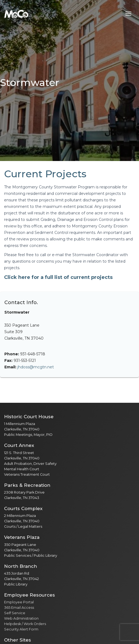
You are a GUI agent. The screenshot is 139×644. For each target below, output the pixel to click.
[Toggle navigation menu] (128, 14)
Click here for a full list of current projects (58, 277)
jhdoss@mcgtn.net (36, 367)
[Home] (16, 14)
